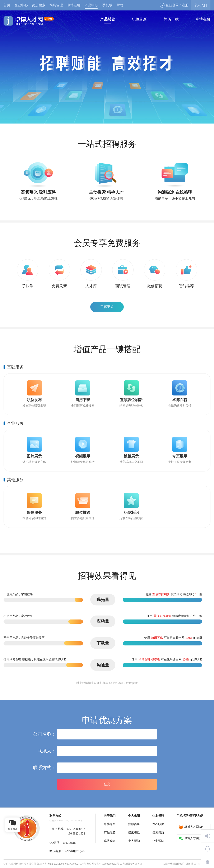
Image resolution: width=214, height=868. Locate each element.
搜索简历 (158, 833)
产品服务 (110, 833)
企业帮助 (158, 841)
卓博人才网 (29, 21)
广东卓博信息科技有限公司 (21, 864)
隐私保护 (179, 864)
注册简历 (134, 824)
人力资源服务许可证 (131, 864)
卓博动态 (110, 841)
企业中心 (21, 5)
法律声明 (168, 864)
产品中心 (91, 5)
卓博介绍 (110, 824)
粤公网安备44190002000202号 (103, 864)
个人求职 (134, 816)
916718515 (69, 843)
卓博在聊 (74, 5)
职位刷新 (139, 19)
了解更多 (107, 307)
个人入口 (201, 5)
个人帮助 (134, 841)
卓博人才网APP (192, 827)
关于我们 (110, 816)
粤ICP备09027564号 (75, 864)
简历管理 (56, 5)
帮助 (120, 5)
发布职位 (158, 824)
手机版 (107, 5)
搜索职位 (134, 833)
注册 (185, 5)
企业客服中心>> (75, 851)
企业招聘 (158, 816)
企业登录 (169, 5)
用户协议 (191, 864)
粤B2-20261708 (56, 864)
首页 (7, 5)
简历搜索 (39, 5)
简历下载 (171, 19)
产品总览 (108, 19)
